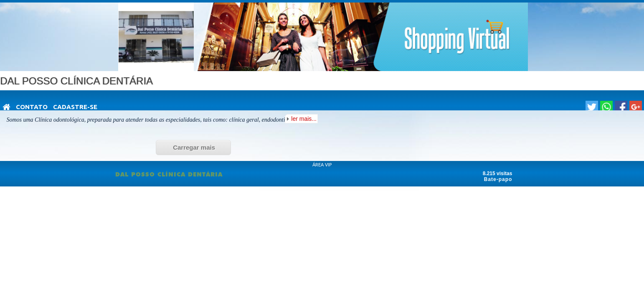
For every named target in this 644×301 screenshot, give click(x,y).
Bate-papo (498, 179)
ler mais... (304, 119)
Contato (32, 107)
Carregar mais (194, 147)
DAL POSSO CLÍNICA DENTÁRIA (169, 174)
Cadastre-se (75, 107)
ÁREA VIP (322, 165)
